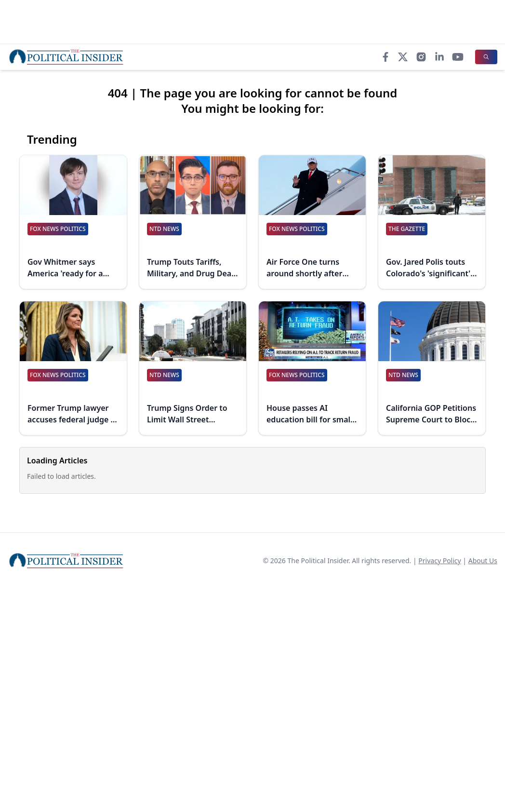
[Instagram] (421, 57)
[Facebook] (385, 57)
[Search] (486, 57)
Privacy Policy (439, 561)
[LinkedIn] (439, 57)
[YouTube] (458, 57)
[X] (403, 57)
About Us (483, 561)
